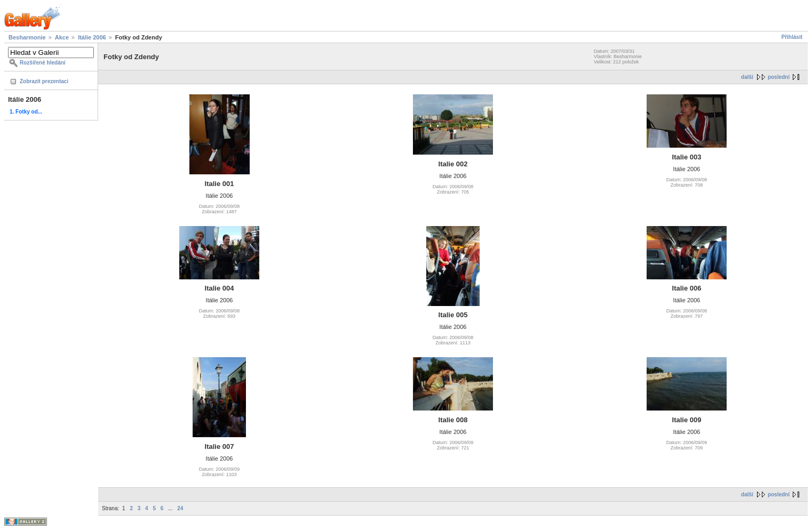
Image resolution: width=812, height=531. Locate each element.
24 (180, 508)
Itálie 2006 (92, 37)
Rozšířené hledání (43, 63)
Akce (62, 37)
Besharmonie (27, 37)
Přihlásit (792, 37)
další (747, 77)
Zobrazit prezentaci (44, 81)
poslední (779, 77)
